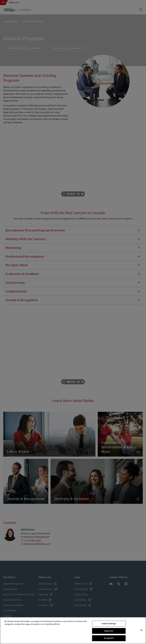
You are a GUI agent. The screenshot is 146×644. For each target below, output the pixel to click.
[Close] (141, 630)
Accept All (109, 638)
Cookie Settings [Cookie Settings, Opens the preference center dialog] (109, 624)
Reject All (109, 631)
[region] (73, 631)
